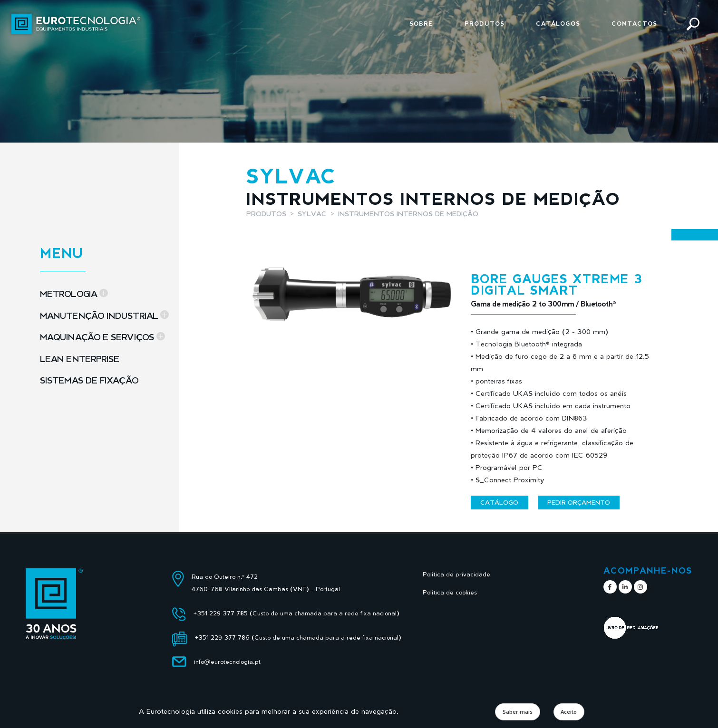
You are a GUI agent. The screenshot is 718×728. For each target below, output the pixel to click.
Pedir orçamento (579, 502)
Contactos (634, 24)
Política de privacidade (456, 574)
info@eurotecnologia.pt (227, 662)
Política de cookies (450, 592)
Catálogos (558, 24)
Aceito (569, 712)
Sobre (421, 24)
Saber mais (518, 712)
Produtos (485, 24)
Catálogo (499, 502)
